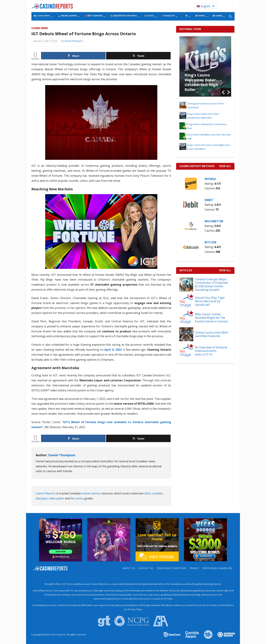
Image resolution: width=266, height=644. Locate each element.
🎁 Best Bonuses (94, 16)
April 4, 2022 (113, 350)
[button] (223, 92)
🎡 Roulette (168, 16)
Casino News (40, 28)
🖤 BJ (185, 16)
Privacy (194, 568)
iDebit (209, 200)
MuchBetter (214, 221)
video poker (56, 498)
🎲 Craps (200, 16)
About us (129, 568)
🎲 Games (217, 16)
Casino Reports (46, 493)
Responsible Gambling (217, 568)
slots (147, 493)
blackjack (42, 498)
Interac (211, 179)
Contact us (146, 568)
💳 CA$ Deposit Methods (124, 16)
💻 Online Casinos (68, 16)
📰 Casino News (42, 16)
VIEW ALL (225, 166)
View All (225, 270)
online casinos (91, 493)
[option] (205, 66)
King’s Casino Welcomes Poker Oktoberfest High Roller (201, 82)
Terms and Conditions (171, 568)
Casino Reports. (58, 635)
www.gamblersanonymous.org (140, 599)
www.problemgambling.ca (107, 599)
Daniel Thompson (74, 41)
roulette (157, 493)
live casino (77, 498)
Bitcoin (210, 242)
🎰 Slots (149, 16)
